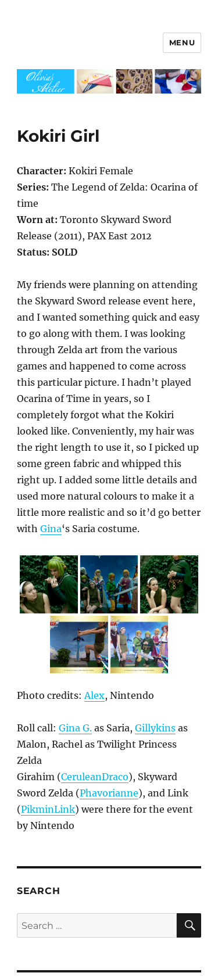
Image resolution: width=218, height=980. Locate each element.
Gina (51, 529)
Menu (182, 42)
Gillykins (155, 728)
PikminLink (48, 809)
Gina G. (75, 728)
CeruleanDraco (95, 777)
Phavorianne (109, 793)
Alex (94, 695)
